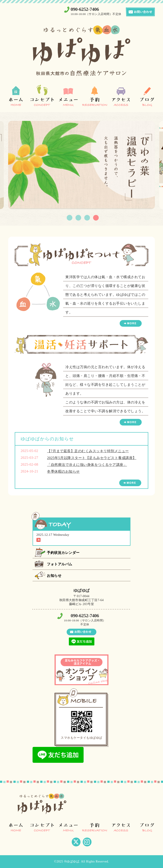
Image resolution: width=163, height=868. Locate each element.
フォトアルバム (60, 564)
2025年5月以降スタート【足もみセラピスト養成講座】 (92, 458)
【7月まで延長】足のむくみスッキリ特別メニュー (88, 451)
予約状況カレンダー (63, 553)
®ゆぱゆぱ (72, 861)
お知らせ (54, 576)
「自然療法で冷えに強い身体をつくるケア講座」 (87, 465)
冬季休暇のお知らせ (63, 471)
